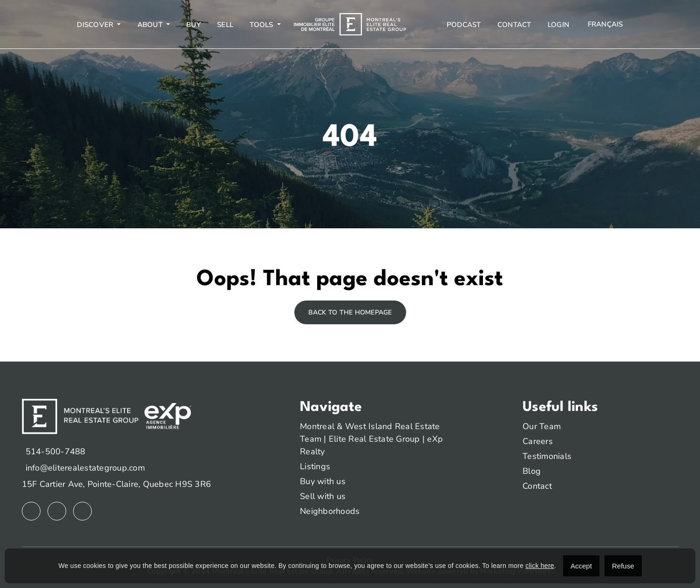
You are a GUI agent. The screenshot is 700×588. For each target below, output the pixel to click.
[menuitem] (604, 24)
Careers (538, 441)
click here (540, 566)
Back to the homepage (350, 312)
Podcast (464, 25)
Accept (581, 566)
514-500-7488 (56, 451)
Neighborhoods (330, 511)
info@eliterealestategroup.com (85, 468)
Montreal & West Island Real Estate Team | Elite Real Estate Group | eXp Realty (371, 439)
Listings (315, 466)
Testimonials (547, 456)
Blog (532, 471)
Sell (225, 25)
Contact (514, 25)
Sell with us (323, 496)
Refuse (623, 566)
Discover (96, 25)
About (151, 25)
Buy (194, 25)
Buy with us (323, 481)
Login (558, 25)
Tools (262, 25)
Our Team (542, 426)
